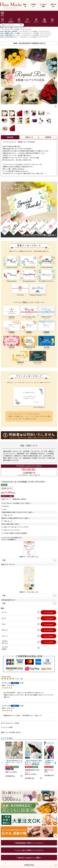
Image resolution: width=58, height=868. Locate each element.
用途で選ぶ (8, 31)
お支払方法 (29, 865)
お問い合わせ (53, 5)
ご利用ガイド (33, 5)
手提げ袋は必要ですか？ (9, 600)
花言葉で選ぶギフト (10, 35)
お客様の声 (11, 20)
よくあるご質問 (43, 5)
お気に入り (27, 20)
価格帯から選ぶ (9, 33)
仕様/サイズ (29, 137)
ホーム (2, 20)
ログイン (36, 20)
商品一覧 (25, 5)
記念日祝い (15, 31)
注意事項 (48, 137)
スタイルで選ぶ (9, 28)
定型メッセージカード (8, 564)
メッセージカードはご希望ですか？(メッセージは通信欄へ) (12, 539)
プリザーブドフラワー (20, 28)
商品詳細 (10, 137)
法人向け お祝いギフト (11, 37)
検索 (21, 25)
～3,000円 (17, 33)
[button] (3, 763)
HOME (2, 28)
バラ (18, 35)
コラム (19, 20)
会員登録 (44, 20)
